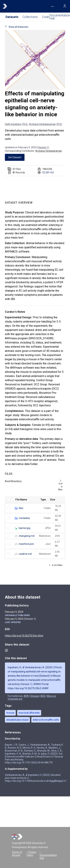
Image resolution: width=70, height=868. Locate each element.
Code (46, 17)
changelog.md (27, 536)
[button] (52, 6)
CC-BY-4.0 (48, 173)
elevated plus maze (17, 720)
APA (26, 696)
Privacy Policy (31, 854)
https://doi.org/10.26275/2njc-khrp (24, 636)
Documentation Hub (48, 857)
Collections (30, 17)
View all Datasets (17, 27)
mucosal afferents (29, 713)
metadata (24, 518)
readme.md (25, 554)
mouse (10, 713)
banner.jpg (24, 528)
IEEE (43, 696)
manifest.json (26, 544)
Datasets (12, 17)
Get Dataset (15, 157)
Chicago (35, 696)
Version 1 (43, 147)
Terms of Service (17, 854)
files (21, 508)
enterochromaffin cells (46, 720)
